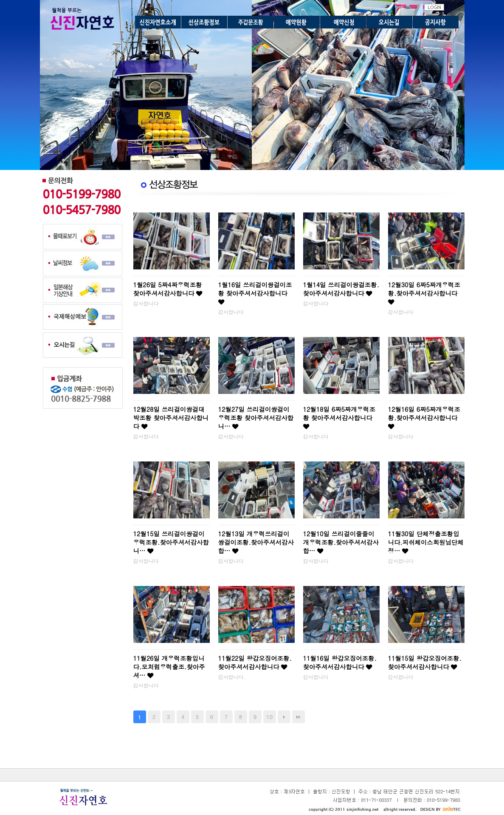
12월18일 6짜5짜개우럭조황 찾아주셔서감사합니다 (339, 417)
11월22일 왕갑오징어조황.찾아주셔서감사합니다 (255, 662)
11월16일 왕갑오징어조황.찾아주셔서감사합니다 (340, 662)
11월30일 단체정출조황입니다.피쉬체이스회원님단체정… (426, 542)
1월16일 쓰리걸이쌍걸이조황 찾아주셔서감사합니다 (255, 293)
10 (269, 717)
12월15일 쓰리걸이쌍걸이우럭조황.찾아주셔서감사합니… (171, 542)
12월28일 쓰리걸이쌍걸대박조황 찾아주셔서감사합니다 (171, 418)
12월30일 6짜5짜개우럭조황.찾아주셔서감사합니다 (424, 293)
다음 (284, 717)
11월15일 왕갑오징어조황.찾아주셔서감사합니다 (425, 662)
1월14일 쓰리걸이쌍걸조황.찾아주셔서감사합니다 (341, 289)
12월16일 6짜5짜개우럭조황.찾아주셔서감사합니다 (424, 417)
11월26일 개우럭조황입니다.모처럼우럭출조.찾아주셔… (169, 667)
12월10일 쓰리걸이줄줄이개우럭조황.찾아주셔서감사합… (341, 542)
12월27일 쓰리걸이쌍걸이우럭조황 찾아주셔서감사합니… (256, 418)
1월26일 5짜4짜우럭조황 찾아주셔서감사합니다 (168, 289)
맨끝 (298, 717)
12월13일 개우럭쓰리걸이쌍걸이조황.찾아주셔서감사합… (256, 542)
